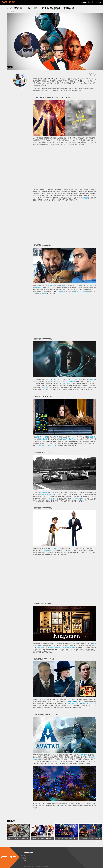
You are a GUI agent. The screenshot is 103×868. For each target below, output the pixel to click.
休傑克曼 (85, 198)
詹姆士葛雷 (91, 379)
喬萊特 (57, 437)
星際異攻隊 (52, 285)
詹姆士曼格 (45, 493)
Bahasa (98, 2)
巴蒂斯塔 (63, 285)
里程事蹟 (24, 857)
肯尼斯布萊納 (43, 699)
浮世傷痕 (78, 379)
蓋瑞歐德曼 (64, 439)
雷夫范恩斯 (41, 648)
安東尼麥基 (72, 439)
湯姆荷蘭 (47, 550)
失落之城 (70, 379)
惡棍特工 (50, 648)
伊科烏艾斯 (78, 292)
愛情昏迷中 (90, 285)
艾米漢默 (94, 703)
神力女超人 (71, 703)
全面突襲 (62, 292)
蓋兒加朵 (78, 703)
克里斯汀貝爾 (51, 495)
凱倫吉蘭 (43, 294)
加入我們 (24, 861)
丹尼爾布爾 (57, 648)
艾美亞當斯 (91, 437)
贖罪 (47, 437)
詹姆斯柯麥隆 (83, 755)
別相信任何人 (42, 445)
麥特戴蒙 (43, 495)
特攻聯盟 (66, 648)
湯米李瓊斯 (66, 383)
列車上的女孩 (52, 445)
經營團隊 (24, 859)
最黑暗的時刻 (39, 437)
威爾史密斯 (57, 548)
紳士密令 (87, 703)
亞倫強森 (73, 648)
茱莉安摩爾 (44, 439)
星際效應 (46, 388)
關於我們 (24, 855)
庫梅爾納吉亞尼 (39, 287)
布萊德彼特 (55, 379)
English (83, 2)
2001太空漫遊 (62, 381)
